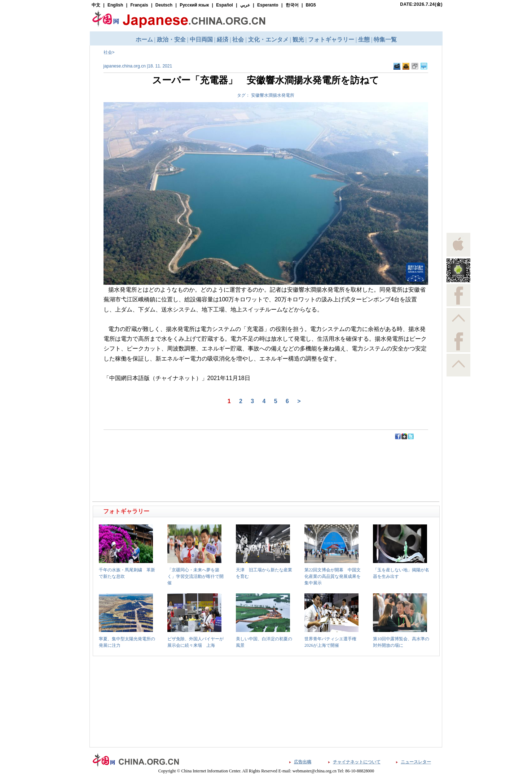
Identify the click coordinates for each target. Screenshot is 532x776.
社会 (108, 52)
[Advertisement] (180, 456)
